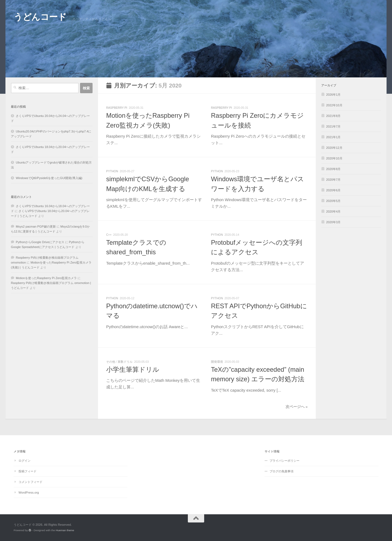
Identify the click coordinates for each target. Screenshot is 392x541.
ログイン (24, 461)
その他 (111, 362)
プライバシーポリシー (284, 461)
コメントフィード (30, 482)
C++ (109, 235)
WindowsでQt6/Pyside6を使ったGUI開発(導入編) (49, 178)
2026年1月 (333, 95)
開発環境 (217, 362)
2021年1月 (333, 137)
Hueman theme (65, 530)
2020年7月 (333, 180)
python (112, 171)
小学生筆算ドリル (133, 370)
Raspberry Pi (117, 108)
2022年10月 (334, 105)
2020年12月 (334, 148)
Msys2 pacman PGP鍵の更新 (36, 226)
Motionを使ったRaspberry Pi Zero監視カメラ (46, 278)
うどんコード (40, 17)
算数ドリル (125, 362)
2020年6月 (333, 190)
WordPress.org (29, 492)
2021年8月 (333, 116)
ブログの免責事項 (281, 471)
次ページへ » (297, 407)
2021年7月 (333, 126)
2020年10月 (334, 158)
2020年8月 (333, 169)
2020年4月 (333, 211)
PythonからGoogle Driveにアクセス (40, 242)
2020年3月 (333, 222)
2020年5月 (333, 201)
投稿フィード (27, 471)
